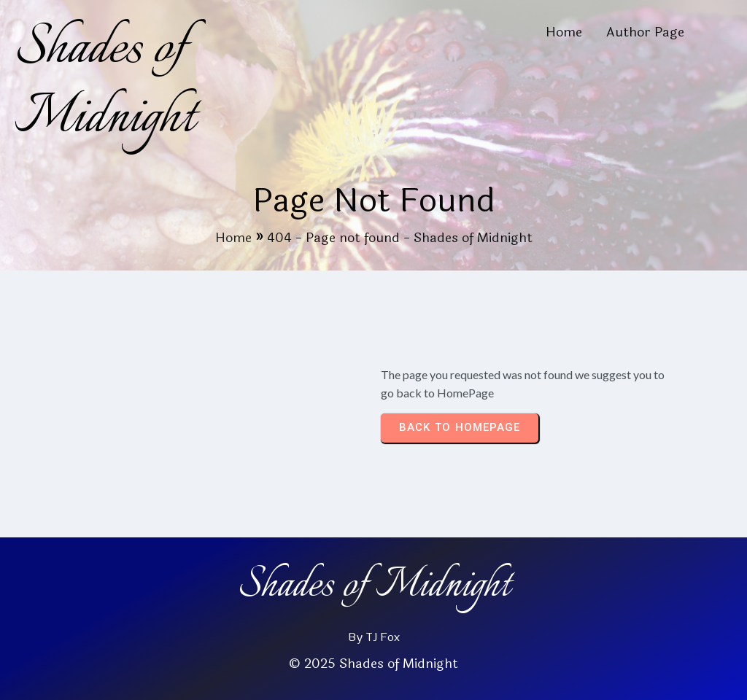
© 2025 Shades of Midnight (373, 664)
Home (233, 238)
